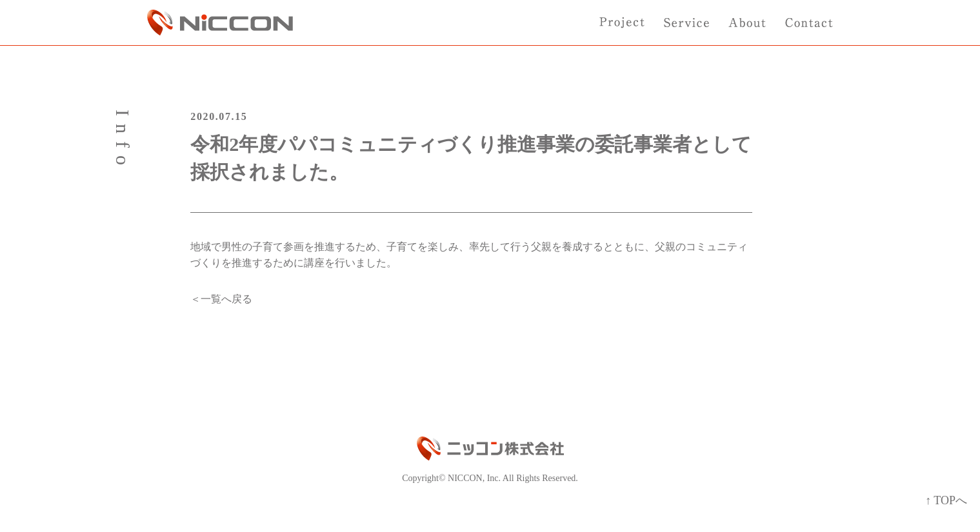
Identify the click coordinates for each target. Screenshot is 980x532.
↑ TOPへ (946, 500)
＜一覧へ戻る (221, 299)
